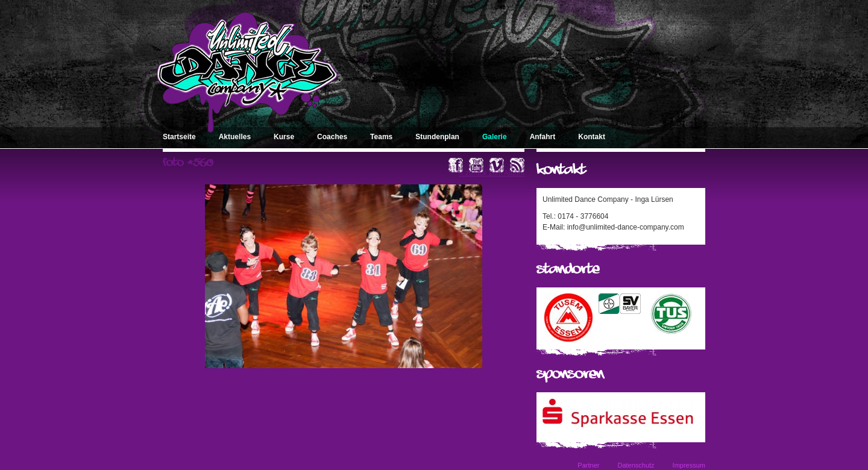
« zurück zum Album (492, 173)
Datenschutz (636, 465)
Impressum (689, 465)
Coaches (332, 137)
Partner (588, 465)
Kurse (284, 137)
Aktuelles (235, 137)
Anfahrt (543, 137)
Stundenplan (437, 137)
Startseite (179, 137)
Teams (381, 137)
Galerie (495, 137)
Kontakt (592, 137)
